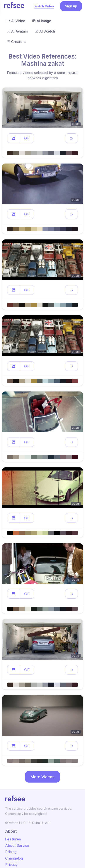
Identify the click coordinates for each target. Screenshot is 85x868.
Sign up (71, 6)
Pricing (11, 852)
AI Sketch (45, 31)
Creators (16, 42)
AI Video (16, 21)
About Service (17, 845)
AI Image (42, 21)
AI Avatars (17, 31)
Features (13, 839)
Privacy (11, 865)
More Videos (42, 777)
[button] (14, 138)
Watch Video (44, 6)
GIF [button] (27, 138)
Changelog (14, 858)
